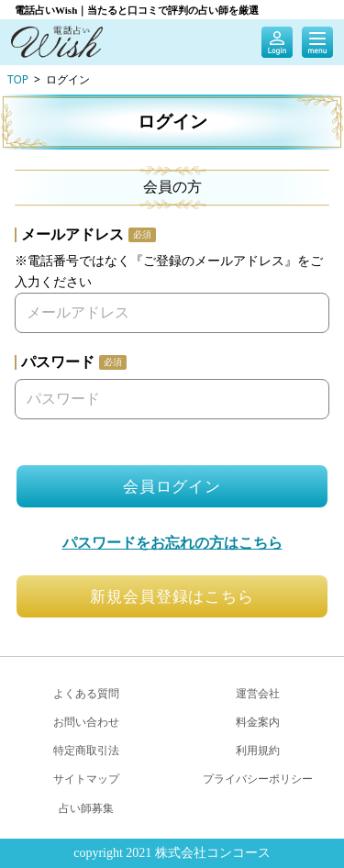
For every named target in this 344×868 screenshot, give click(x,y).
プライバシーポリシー (258, 779)
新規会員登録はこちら (172, 596)
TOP (18, 79)
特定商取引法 (86, 750)
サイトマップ (86, 779)
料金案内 (258, 722)
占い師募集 (86, 808)
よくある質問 (86, 693)
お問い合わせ (86, 722)
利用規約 (258, 750)
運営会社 (258, 693)
